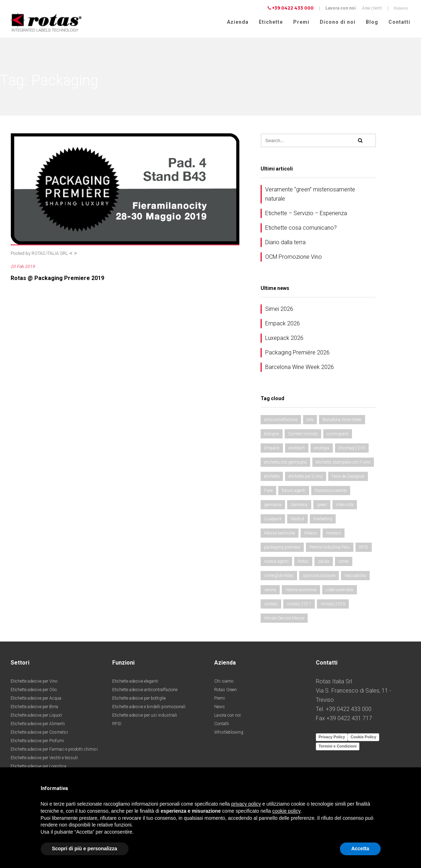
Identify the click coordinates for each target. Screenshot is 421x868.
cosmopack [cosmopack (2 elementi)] (338, 435)
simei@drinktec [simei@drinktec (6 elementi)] (279, 576)
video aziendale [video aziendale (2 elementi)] (340, 590)
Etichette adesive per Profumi (37, 741)
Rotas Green (226, 690)
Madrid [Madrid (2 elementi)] (297, 520)
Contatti (399, 22)
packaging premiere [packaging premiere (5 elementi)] (282, 548)
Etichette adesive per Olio (34, 690)
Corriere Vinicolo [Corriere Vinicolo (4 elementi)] (303, 435)
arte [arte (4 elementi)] (310, 420)
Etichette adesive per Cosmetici (39, 733)
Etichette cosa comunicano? (301, 228)
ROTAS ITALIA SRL (50, 254)
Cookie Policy (363, 738)
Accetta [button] (360, 849)
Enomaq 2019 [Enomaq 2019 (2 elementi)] (352, 449)
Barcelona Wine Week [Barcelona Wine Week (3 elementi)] (342, 420)
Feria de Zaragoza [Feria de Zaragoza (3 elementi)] (348, 477)
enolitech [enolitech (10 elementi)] (297, 449)
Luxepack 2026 (284, 339)
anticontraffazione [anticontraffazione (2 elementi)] (281, 420)
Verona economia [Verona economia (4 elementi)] (301, 590)
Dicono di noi (338, 22)
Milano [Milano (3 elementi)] (311, 534)
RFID (117, 724)
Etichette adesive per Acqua (36, 699)
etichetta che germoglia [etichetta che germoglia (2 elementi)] (285, 463)
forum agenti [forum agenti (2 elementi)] (294, 491)
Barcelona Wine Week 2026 (300, 368)
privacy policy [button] (246, 804)
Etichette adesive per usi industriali (145, 716)
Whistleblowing (229, 733)
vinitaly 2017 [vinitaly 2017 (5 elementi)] (299, 605)
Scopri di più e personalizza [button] (85, 849)
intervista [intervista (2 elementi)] (345, 505)
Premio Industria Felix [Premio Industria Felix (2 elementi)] (330, 548)
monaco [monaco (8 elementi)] (334, 534)
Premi (301, 22)
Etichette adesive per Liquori (36, 716)
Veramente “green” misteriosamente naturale (310, 195)
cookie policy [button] (286, 811)
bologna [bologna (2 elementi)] (272, 435)
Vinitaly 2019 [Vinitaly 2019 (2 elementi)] (333, 605)
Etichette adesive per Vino (34, 682)
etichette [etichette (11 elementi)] (272, 477)
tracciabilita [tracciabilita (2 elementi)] (355, 576)
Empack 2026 (283, 324)
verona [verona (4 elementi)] (270, 590)
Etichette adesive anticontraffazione (145, 690)
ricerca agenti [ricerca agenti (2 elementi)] (276, 562)
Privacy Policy (332, 738)
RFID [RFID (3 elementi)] (364, 548)
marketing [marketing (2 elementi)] (323, 520)
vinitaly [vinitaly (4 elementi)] (271, 605)
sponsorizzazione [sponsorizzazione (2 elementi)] (319, 576)
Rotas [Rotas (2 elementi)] (303, 562)
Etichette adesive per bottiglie (139, 699)
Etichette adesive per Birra (34, 707)
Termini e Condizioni (338, 747)
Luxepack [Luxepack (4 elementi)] (273, 520)
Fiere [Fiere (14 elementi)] (268, 491)
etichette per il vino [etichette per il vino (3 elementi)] (306, 477)
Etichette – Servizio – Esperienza (306, 214)
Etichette (271, 22)
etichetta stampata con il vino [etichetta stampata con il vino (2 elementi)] (343, 463)
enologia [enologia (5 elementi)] (322, 449)
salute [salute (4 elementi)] (324, 562)
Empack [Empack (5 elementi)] (272, 449)
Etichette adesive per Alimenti (38, 724)
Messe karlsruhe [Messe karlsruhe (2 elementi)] (280, 534)
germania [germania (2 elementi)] (273, 505)
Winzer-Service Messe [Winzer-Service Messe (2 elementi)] (284, 619)
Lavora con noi (340, 8)
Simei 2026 (279, 310)
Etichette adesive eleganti (135, 682)
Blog (372, 22)
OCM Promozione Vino (294, 257)
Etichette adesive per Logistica (38, 767)
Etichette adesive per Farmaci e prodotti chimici (54, 750)
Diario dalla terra (285, 243)
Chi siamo (224, 682)
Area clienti (372, 8)
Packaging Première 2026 (297, 353)
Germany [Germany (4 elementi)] (299, 505)
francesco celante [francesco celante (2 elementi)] (331, 491)
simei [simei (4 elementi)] (344, 562)
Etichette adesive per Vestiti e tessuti (44, 758)
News (220, 707)
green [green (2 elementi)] (322, 505)
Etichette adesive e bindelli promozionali (149, 707)
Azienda (238, 22)
